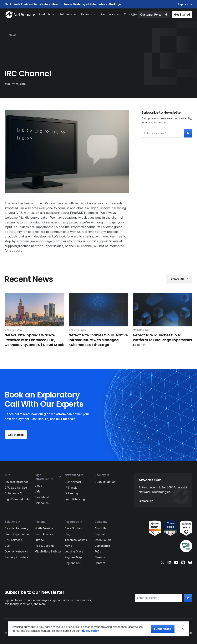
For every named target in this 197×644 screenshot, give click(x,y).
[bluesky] (190, 562)
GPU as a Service (16, 488)
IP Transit (71, 488)
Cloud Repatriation (17, 534)
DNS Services (13, 540)
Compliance (102, 546)
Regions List (73, 563)
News (68, 546)
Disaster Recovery (16, 528)
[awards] (163, 536)
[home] (20, 15)
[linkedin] (169, 562)
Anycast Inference (16, 482)
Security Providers (16, 557)
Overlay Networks (16, 551)
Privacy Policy (90, 631)
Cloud (38, 486)
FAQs (98, 551)
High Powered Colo (17, 499)
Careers (100, 557)
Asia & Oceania (45, 546)
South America (44, 534)
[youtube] (176, 562)
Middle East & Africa (48, 551)
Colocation (42, 503)
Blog (68, 534)
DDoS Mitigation (105, 482)
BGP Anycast (73, 482)
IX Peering (71, 493)
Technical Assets (76, 540)
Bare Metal (42, 497)
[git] (183, 562)
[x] (162, 562)
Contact (100, 563)
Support (100, 534)
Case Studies (73, 528)
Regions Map (73, 557)
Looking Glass (74, 551)
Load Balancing (75, 499)
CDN (8, 546)
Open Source (103, 540)
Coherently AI (13, 493)
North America (44, 528)
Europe (39, 540)
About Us (101, 528)
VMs (38, 491)
